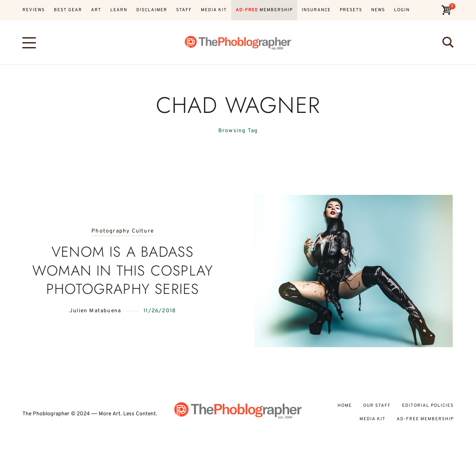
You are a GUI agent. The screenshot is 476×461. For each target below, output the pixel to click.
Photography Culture (123, 231)
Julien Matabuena (95, 311)
